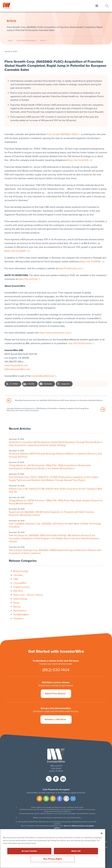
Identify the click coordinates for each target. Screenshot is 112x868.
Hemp (16, 603)
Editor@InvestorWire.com (17, 369)
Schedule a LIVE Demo (55, 719)
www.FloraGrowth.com (70, 268)
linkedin (63, 779)
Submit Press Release (55, 694)
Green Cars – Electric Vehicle (28, 595)
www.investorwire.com (16, 365)
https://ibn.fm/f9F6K (90, 262)
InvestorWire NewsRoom (26, 40)
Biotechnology (21, 571)
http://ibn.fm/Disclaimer (80, 343)
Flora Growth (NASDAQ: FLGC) (62, 134)
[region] (53, 848)
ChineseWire (20, 583)
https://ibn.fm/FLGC (28, 279)
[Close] (102, 833)
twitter (49, 779)
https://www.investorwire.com (54, 333)
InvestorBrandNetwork (43, 376)
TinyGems (18, 619)
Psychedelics (20, 611)
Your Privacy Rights (53, 859)
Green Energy (20, 599)
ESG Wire (18, 591)
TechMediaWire (21, 615)
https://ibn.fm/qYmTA (78, 160)
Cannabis (18, 575)
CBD (16, 579)
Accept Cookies (29, 851)
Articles (43, 40)
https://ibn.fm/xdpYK (15, 251)
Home (10, 40)
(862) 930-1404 (56, 670)
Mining (17, 607)
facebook (56, 779)
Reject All (76, 851)
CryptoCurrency (21, 587)
